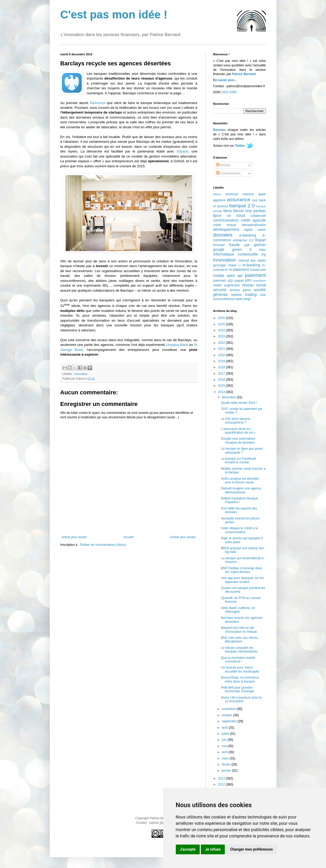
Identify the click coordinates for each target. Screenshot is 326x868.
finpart (261, 240)
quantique (259, 281)
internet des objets (252, 261)
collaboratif (258, 216)
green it (242, 249)
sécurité (220, 290)
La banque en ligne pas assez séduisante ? (242, 450)
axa (255, 200)
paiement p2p (223, 281)
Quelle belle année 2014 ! (239, 403)
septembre (230, 721)
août (225, 728)
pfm (249, 280)
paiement (256, 275)
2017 (222, 374)
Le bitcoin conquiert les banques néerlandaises (239, 650)
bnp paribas (256, 211)
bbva (228, 211)
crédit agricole (253, 220)
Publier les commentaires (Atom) (103, 545)
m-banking (251, 265)
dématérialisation (254, 225)
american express (240, 194)
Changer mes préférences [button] (251, 849)
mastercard (258, 270)
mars (226, 758)
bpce (217, 215)
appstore (219, 200)
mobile (219, 276)
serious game (240, 290)
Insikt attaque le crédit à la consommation (239, 530)
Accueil (128, 537)
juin (225, 740)
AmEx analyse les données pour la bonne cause (240, 480)
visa (263, 295)
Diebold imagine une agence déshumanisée (241, 490)
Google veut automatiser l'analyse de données (238, 440)
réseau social (254, 285)
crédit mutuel (225, 225)
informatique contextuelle (236, 254)
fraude (234, 245)
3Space (183, 151)
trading (251, 295)
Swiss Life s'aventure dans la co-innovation (241, 699)
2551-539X (229, 92)
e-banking (248, 235)
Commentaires (228, 173)
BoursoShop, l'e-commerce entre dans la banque (240, 679)
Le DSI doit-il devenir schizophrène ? (235, 421)
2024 (222, 330)
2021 (222, 349)
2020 (222, 355)
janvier (227, 771)
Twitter (240, 146)
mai (225, 746)
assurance (239, 200)
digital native (255, 230)
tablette (237, 295)
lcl (239, 265)
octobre (227, 715)
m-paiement (239, 269)
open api (235, 276)
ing (264, 254)
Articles (223, 165)
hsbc (262, 250)
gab (247, 245)
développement (226, 229)
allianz (217, 194)
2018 (222, 367)
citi (229, 216)
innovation (81, 374)
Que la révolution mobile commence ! (238, 660)
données (223, 235)
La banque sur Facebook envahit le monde (238, 460)
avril (225, 752)
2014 (222, 392)
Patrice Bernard (244, 74)
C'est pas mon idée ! (114, 15)
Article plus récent (74, 537)
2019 (222, 361)
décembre (229, 397)
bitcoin (239, 211)
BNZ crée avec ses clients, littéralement (240, 640)
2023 (222, 336)
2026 (222, 318)
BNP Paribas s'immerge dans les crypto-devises (241, 570)
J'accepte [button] (188, 849)
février (227, 764)
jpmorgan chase (225, 265)
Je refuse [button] (213, 849)
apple (262, 194)
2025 (222, 324)
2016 (222, 380)
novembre (229, 709)
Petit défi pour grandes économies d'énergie (237, 689)
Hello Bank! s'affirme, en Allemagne (238, 610)
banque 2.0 (242, 206)
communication (226, 220)
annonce (99, 103)
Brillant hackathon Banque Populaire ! (239, 500)
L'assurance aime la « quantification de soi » (238, 431)
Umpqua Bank (177, 345)
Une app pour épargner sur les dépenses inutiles (242, 580)
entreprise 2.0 (243, 240)
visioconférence (224, 299)
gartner (260, 245)
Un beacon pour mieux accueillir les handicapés (240, 669)
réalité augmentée (227, 285)
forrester (219, 245)
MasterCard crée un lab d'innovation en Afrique (239, 630)
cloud (240, 215)
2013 (222, 778)
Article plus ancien (183, 537)
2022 (222, 343)
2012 (222, 784)
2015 (222, 386)
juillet (226, 734)
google (219, 249)
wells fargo (243, 299)
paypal (239, 281)
